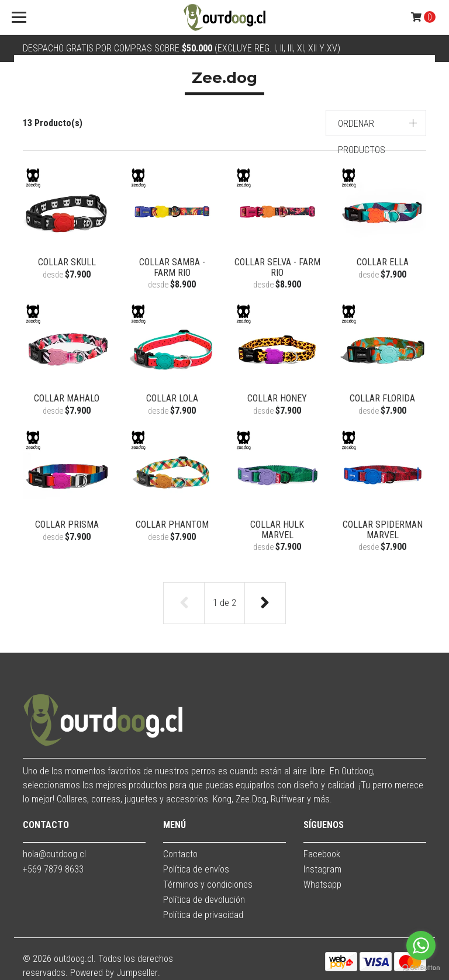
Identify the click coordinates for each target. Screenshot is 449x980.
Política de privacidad (203, 915)
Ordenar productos (362, 137)
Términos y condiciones (208, 884)
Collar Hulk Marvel (277, 530)
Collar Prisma (67, 524)
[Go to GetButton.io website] (421, 968)
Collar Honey (277, 398)
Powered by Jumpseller (114, 973)
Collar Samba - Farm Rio (172, 267)
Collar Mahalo (67, 398)
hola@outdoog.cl (54, 854)
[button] (376, 123)
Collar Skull (67, 262)
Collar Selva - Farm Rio (277, 267)
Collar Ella (383, 262)
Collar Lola (172, 398)
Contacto (180, 854)
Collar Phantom (172, 524)
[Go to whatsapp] (421, 946)
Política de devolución (204, 900)
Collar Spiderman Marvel (383, 530)
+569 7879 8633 (53, 869)
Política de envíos (196, 869)
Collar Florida (382, 398)
